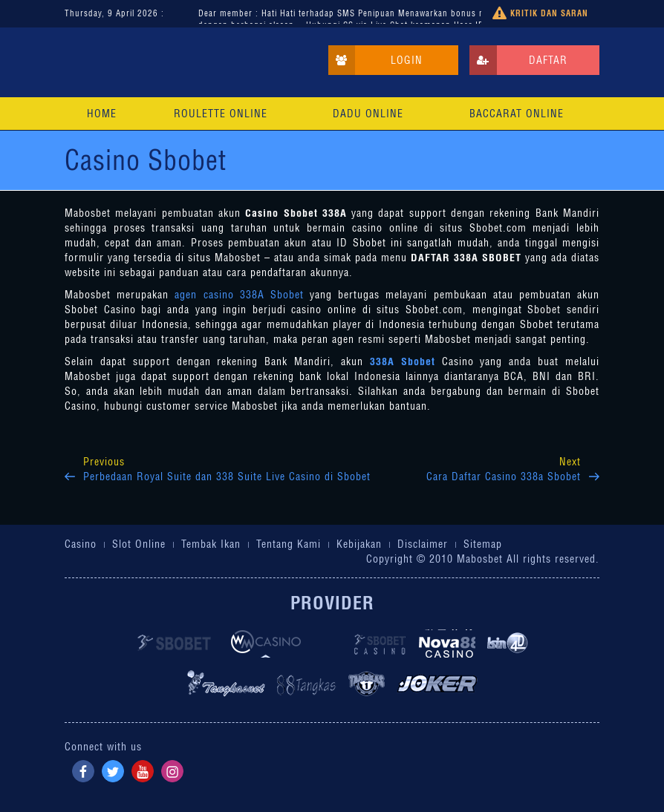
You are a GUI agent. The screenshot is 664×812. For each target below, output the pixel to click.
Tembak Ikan (211, 544)
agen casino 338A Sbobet (242, 295)
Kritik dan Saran (540, 14)
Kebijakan (359, 544)
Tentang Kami (289, 544)
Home (102, 114)
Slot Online (139, 544)
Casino (81, 544)
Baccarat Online (517, 114)
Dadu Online (368, 114)
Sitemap (483, 544)
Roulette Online (221, 114)
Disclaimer (423, 544)
